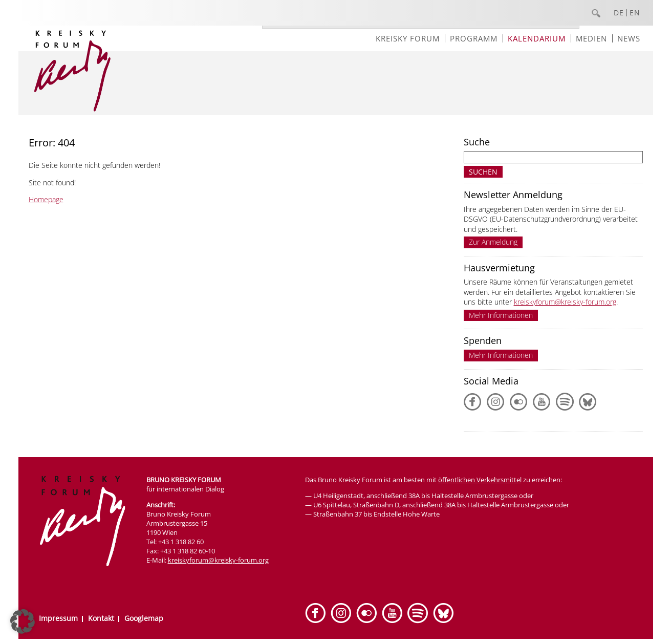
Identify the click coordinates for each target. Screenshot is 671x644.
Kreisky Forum (408, 38)
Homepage (46, 199)
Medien (591, 38)
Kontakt (101, 618)
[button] (23, 621)
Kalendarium (537, 38)
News (629, 38)
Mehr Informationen (501, 315)
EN (635, 13)
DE (619, 13)
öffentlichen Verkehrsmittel (480, 480)
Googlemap (144, 618)
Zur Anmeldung (493, 242)
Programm (474, 38)
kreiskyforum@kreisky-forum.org (565, 302)
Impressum (58, 618)
